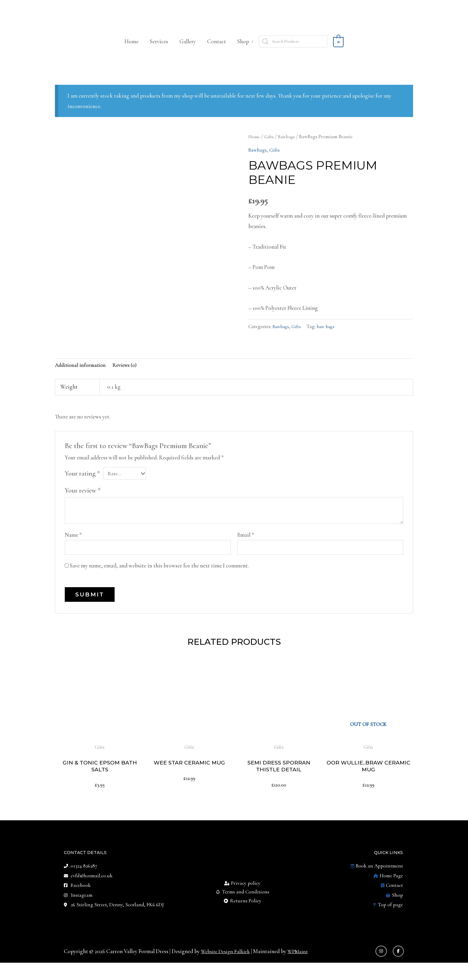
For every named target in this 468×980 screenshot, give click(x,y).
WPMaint (303, 968)
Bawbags (289, 146)
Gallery (188, 50)
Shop (243, 50)
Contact (217, 50)
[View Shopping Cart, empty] (338, 50)
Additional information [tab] (82, 375)
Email (246, 546)
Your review (83, 501)
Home (131, 50)
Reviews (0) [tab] (130, 375)
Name (73, 546)
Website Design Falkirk (228, 968)
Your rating (82, 484)
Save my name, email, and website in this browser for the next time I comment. (159, 577)
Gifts (270, 146)
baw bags (329, 335)
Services (159, 50)
